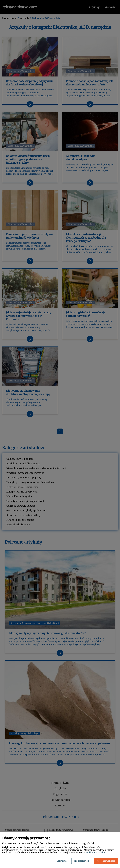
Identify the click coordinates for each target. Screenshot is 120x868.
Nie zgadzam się (82, 861)
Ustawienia (62, 861)
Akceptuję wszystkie (106, 861)
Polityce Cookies (96, 853)
